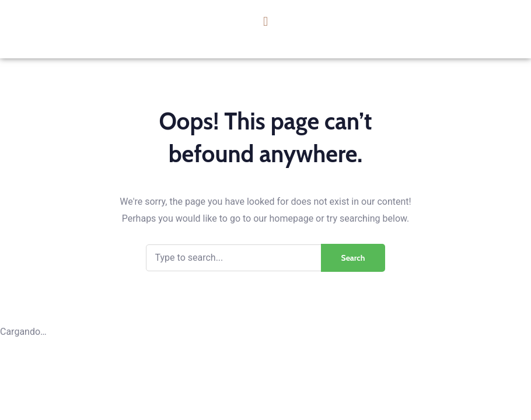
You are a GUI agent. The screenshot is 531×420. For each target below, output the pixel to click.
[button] (265, 21)
